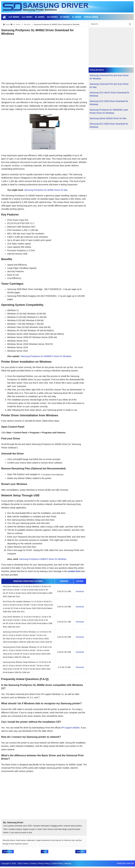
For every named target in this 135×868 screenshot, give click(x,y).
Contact (33, 863)
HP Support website (70, 728)
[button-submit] (130, 24)
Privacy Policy (44, 863)
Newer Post (8, 852)
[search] (110, 24)
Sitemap (68, 863)
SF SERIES (65, 17)
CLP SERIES (14, 17)
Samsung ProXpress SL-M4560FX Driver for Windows (46, 356)
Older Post (81, 852)
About (26, 863)
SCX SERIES (52, 17)
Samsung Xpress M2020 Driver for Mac (108, 118)
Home (45, 852)
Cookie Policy (57, 863)
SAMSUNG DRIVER (125, 863)
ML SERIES (40, 17)
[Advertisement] (44, 58)
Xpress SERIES (91, 17)
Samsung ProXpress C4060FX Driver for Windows (43, 559)
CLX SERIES (27, 17)
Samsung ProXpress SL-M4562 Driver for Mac (46, 190)
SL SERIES (77, 17)
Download (80, 591)
